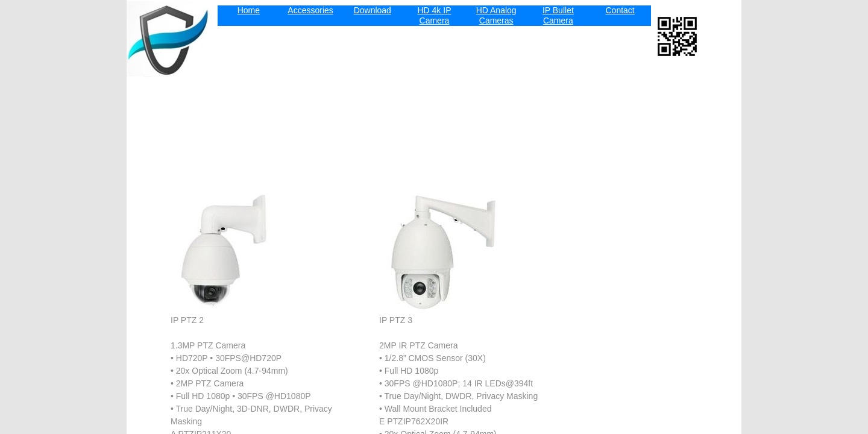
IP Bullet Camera (558, 15)
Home (249, 10)
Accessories (310, 10)
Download (373, 10)
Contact (620, 10)
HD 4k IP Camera (434, 15)
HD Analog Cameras (496, 15)
